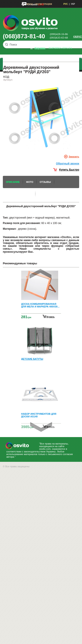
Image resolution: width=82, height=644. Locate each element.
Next (41, 427)
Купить (51, 317)
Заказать (74, 157)
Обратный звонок (68, 164)
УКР (73, 4)
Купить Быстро (69, 170)
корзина (40, 48)
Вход (30, 4)
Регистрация (44, 4)
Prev (40, 274)
